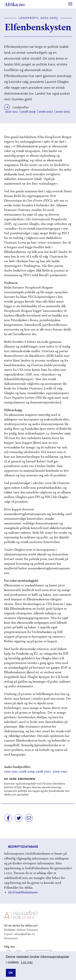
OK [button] (11, 973)
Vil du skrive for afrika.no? (21, 925)
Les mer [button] (27, 962)
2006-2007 (46, 112)
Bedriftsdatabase (23, 847)
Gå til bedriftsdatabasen (23, 892)
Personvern (11, 938)
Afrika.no (14, 4)
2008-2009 (28, 112)
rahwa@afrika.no (24, 934)
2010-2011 (12, 112)
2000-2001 (63, 112)
